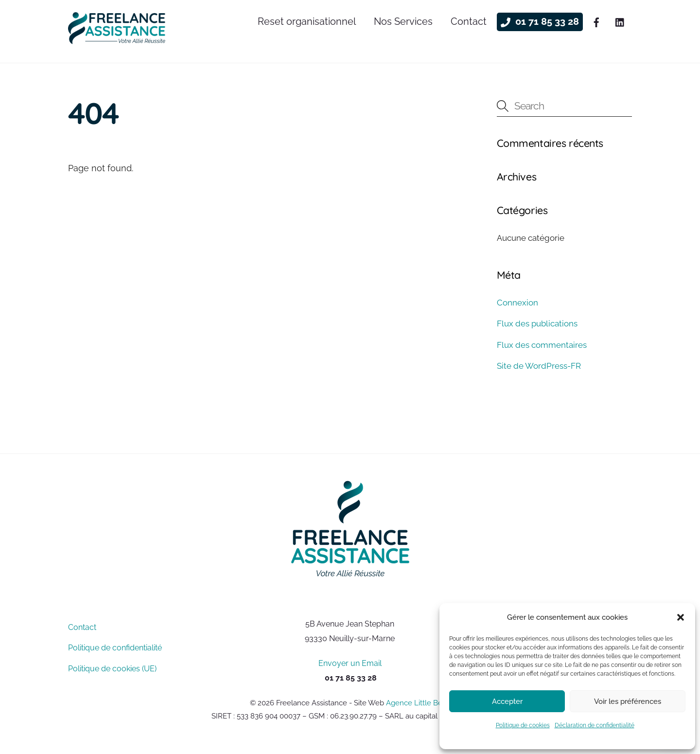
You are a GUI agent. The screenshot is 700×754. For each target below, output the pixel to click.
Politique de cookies (523, 725)
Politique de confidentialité (115, 648)
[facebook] (596, 21)
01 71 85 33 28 (540, 21)
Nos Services (403, 21)
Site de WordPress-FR (539, 366)
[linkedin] (620, 21)
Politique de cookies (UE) (112, 669)
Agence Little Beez (418, 703)
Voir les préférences (628, 701)
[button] (681, 617)
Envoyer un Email (350, 663)
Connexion (517, 303)
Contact (469, 21)
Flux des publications (537, 323)
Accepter (507, 701)
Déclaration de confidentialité (595, 725)
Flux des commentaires (542, 345)
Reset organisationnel (307, 21)
